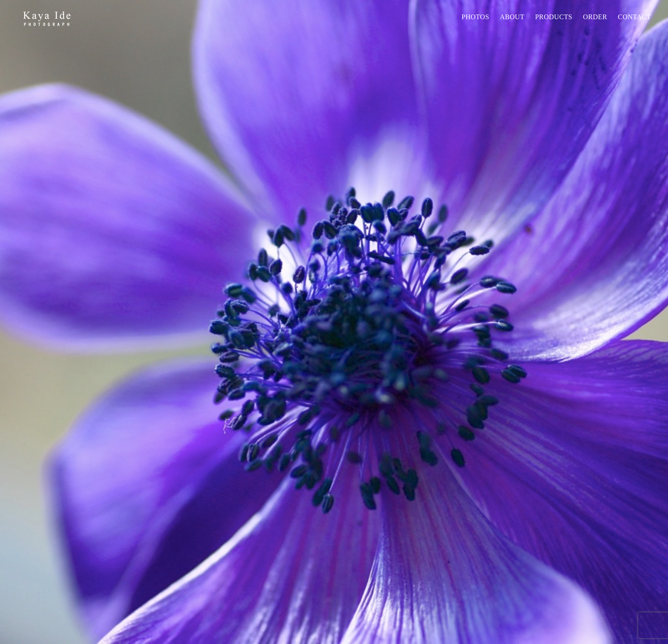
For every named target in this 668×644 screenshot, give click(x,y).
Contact (634, 17)
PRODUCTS (554, 17)
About (512, 17)
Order (595, 17)
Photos (475, 17)
